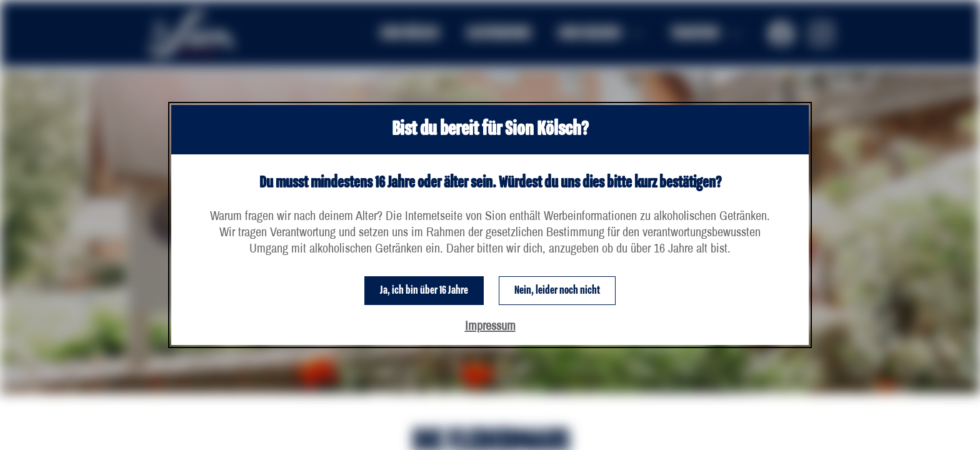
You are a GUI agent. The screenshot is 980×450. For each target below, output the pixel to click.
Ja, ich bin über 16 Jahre (424, 291)
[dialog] (490, 225)
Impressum (490, 325)
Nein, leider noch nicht (557, 291)
